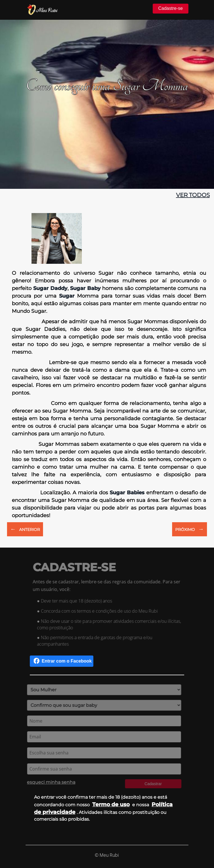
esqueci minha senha (50, 782)
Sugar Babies (127, 493)
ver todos (193, 195)
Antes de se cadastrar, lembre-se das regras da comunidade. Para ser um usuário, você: (108, 585)
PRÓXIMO (190, 529)
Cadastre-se (171, 8)
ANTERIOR (25, 529)
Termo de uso (111, 804)
